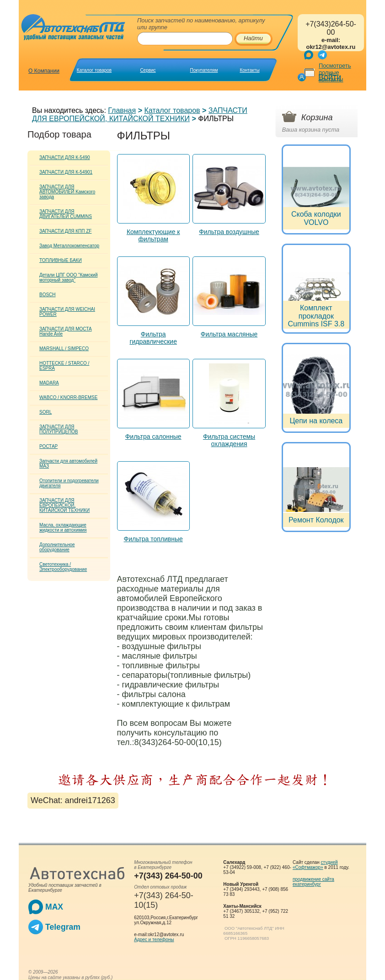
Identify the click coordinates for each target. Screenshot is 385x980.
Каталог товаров (94, 70)
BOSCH (48, 295)
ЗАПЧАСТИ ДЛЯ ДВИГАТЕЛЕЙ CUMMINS (66, 214)
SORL (45, 412)
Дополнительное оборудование (57, 547)
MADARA (49, 383)
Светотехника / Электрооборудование (63, 567)
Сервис (148, 70)
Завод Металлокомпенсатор (69, 246)
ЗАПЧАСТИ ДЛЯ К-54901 (66, 172)
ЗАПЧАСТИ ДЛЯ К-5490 (65, 157)
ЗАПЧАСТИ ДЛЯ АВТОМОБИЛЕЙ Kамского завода (67, 192)
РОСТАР (48, 446)
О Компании (44, 71)
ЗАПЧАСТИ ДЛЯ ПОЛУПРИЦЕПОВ (59, 429)
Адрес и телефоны (154, 940)
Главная (122, 110)
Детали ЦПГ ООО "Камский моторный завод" (68, 277)
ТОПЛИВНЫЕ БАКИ (61, 260)
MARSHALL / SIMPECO (64, 349)
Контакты (249, 70)
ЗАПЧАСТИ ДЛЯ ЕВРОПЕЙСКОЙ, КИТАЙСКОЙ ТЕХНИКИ (140, 115)
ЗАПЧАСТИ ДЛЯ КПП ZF (65, 231)
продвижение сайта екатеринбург (313, 882)
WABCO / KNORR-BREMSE (68, 397)
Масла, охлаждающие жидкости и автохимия (63, 527)
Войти (330, 77)
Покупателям (204, 70)
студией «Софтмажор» (315, 865)
